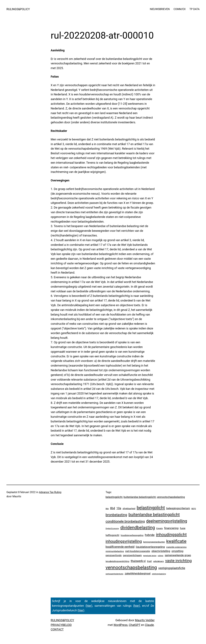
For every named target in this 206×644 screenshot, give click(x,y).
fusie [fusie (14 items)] (183, 528)
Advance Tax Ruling (50, 492)
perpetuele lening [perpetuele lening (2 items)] (150, 556)
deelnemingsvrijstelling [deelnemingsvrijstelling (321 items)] (167, 521)
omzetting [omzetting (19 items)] (177, 551)
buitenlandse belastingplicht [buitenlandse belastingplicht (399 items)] (154, 515)
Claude (149, 625)
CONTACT (57, 629)
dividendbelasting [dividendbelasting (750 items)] (138, 528)
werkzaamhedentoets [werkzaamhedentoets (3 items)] (114, 574)
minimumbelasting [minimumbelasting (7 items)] (115, 551)
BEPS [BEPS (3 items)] (194, 509)
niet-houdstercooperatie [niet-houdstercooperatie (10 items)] (138, 551)
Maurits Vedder (145, 620)
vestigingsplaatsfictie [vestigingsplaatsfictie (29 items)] (172, 568)
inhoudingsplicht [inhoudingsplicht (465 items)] (171, 535)
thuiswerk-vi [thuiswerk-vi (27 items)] (138, 561)
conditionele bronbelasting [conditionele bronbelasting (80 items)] (125, 521)
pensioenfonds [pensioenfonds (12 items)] (114, 555)
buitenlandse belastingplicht (140, 497)
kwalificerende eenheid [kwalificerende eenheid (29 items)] (120, 547)
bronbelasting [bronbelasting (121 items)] (116, 515)
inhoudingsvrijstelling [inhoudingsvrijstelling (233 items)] (124, 541)
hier (89, 606)
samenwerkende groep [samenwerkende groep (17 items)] (178, 555)
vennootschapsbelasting (171, 497)
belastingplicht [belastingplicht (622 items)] (151, 508)
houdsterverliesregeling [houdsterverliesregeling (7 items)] (132, 535)
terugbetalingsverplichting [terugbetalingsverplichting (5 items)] (117, 561)
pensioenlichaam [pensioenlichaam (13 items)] (132, 555)
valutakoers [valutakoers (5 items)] (159, 561)
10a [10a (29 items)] (119, 508)
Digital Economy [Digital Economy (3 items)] (112, 528)
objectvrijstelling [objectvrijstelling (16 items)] (161, 551)
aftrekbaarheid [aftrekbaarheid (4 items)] (129, 509)
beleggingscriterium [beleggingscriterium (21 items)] (178, 508)
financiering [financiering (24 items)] (171, 528)
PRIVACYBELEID (61, 625)
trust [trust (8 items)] (149, 561)
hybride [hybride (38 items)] (150, 535)
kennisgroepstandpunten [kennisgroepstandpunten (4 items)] (154, 542)
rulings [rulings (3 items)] (161, 556)
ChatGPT (135, 625)
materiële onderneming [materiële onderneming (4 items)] (176, 547)
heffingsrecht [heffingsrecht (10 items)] (112, 535)
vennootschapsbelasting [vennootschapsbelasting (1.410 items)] (131, 567)
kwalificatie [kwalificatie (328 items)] (176, 541)
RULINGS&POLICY (18, 9)
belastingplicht (114, 497)
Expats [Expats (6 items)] (159, 528)
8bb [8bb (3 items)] (107, 509)
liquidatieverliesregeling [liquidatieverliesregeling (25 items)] (150, 547)
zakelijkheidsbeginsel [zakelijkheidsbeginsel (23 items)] (138, 573)
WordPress (120, 625)
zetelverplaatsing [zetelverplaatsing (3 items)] (159, 574)
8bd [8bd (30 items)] (112, 508)
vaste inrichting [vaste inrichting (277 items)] (178, 561)
